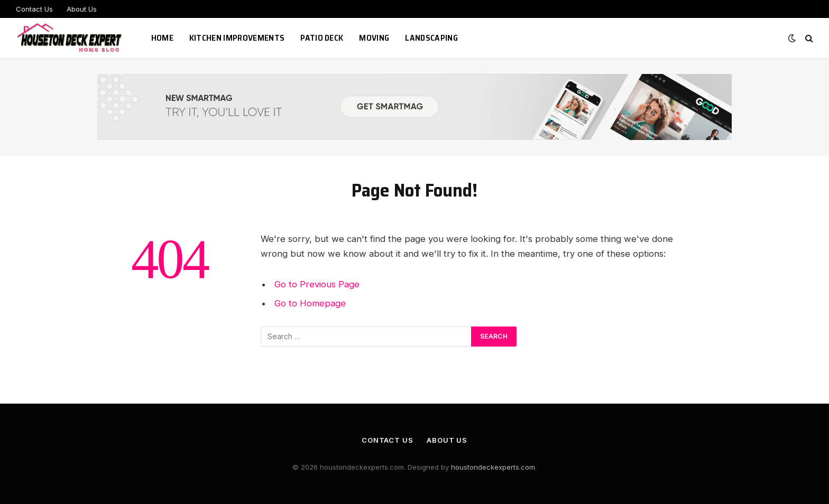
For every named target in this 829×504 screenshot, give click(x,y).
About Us (82, 9)
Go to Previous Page (317, 284)
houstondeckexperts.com (493, 467)
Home (162, 38)
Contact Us (34, 9)
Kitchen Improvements (237, 38)
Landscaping (431, 38)
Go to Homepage (310, 303)
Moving (374, 38)
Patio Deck (322, 38)
